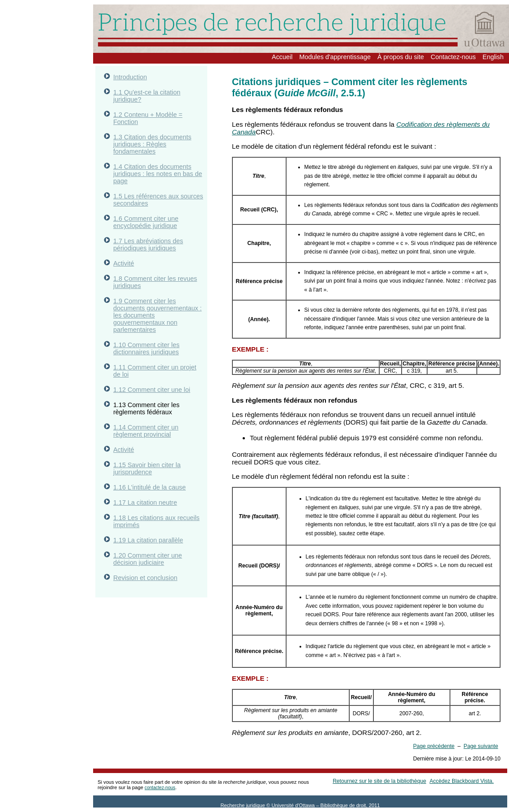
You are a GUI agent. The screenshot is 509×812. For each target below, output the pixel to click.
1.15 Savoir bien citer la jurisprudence (147, 468)
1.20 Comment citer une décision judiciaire (148, 559)
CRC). (265, 132)
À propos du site (401, 57)
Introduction (130, 77)
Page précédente (434, 746)
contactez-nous (160, 788)
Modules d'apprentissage (335, 57)
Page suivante (481, 746)
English (493, 57)
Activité (124, 263)
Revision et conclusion (145, 578)
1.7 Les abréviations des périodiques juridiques (148, 245)
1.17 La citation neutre (145, 503)
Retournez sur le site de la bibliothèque (379, 781)
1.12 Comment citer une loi (152, 390)
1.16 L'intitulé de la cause (150, 487)
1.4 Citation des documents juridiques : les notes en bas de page (158, 174)
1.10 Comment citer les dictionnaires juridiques (146, 348)
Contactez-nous (453, 57)
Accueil (282, 57)
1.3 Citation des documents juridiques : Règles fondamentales (152, 144)
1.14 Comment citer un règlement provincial (146, 431)
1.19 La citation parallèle (148, 540)
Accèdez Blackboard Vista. (461, 781)
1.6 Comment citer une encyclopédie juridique (146, 222)
